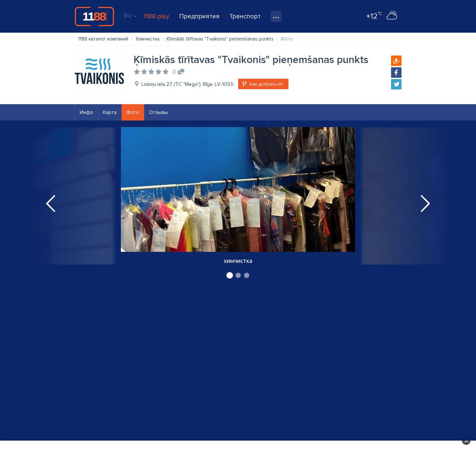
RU (130, 16)
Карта (110, 112)
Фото (133, 112)
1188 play (156, 16)
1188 (94, 16)
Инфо (86, 112)
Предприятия (199, 16)
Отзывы (158, 112)
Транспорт (245, 16)
